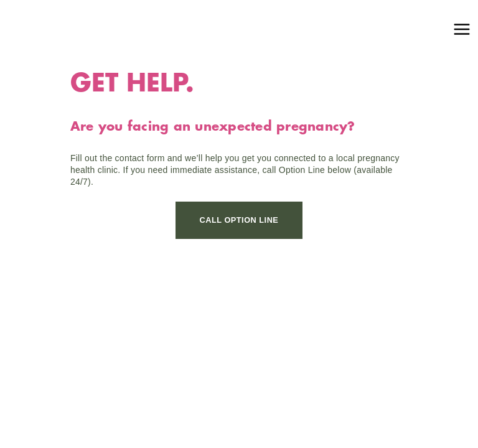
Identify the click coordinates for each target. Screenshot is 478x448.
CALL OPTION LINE (239, 220)
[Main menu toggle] (462, 29)
